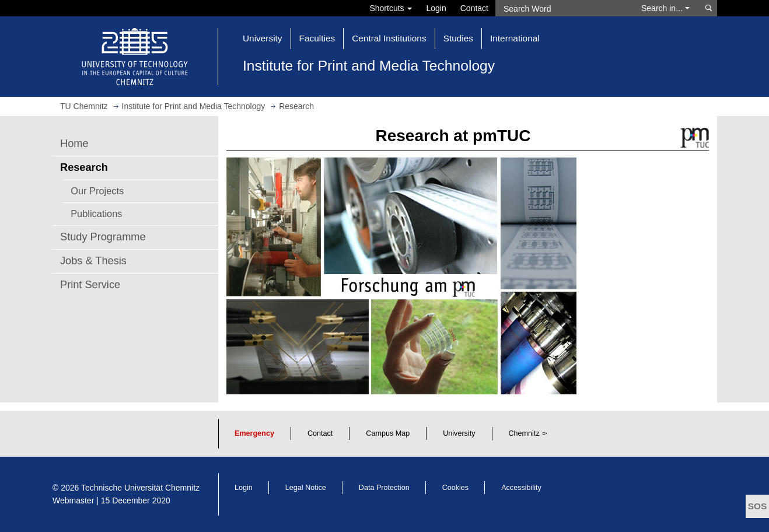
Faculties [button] (317, 38)
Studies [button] (458, 38)
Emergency (254, 433)
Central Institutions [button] (389, 38)
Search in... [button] (665, 8)
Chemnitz (524, 433)
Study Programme (103, 237)
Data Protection (384, 488)
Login (436, 8)
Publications (96, 213)
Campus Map (388, 433)
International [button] (515, 38)
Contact (474, 8)
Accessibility (521, 488)
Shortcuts (391, 8)
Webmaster (73, 501)
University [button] (263, 38)
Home (74, 143)
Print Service (90, 285)
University (459, 433)
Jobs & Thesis (93, 261)
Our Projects (97, 191)
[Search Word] (563, 8)
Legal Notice (306, 488)
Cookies (456, 488)
